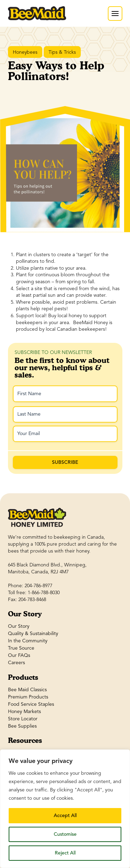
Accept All (65, 815)
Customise (65, 834)
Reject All (65, 853)
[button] (115, 14)
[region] (65, 809)
